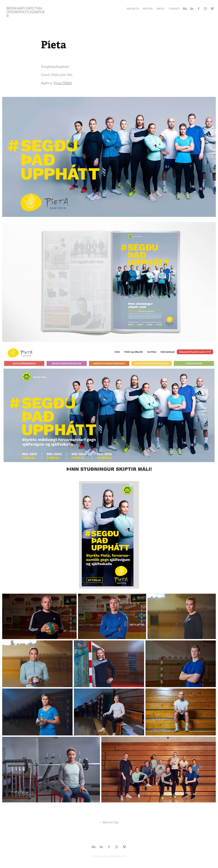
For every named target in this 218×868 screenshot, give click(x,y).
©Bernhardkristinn (118, 856)
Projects (133, 9)
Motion (148, 9)
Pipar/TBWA (63, 83)
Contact (174, 9)
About (161, 9)
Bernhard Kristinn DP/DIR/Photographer (26, 12)
